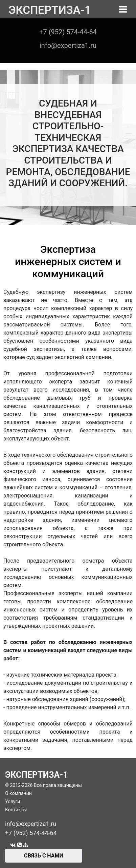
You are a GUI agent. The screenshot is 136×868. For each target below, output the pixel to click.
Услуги (13, 801)
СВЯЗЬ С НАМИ (44, 856)
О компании (18, 793)
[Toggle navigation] (123, 9)
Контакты (16, 810)
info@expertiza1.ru (31, 824)
